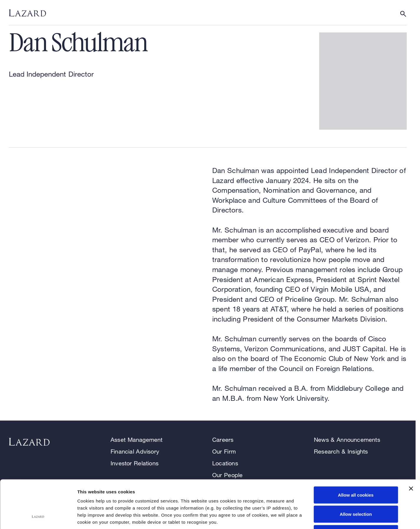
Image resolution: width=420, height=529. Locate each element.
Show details (309, 517)
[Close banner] (411, 445)
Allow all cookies (356, 452)
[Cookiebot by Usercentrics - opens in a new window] (38, 518)
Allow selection (356, 471)
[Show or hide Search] (403, 14)
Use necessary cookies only (356, 490)
